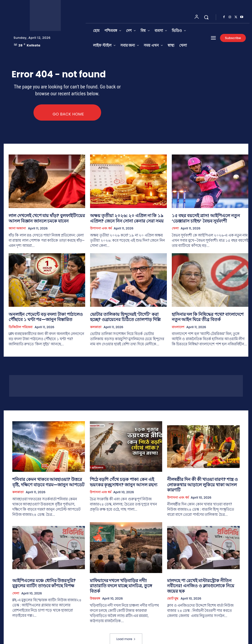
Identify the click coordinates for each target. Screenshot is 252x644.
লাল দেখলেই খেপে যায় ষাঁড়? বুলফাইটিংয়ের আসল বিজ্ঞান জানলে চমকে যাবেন (46, 219)
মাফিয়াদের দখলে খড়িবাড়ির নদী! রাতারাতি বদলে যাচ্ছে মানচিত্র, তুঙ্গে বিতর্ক (125, 579)
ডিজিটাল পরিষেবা (21, 325)
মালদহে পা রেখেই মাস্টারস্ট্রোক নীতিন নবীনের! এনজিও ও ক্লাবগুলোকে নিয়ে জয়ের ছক (200, 579)
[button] (206, 17)
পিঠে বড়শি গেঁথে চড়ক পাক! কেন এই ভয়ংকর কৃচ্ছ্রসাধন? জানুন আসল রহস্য (122, 480)
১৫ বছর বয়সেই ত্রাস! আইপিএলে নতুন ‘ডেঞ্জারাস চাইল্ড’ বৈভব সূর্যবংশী (208, 219)
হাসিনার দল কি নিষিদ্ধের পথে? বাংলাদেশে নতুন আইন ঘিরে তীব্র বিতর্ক (206, 316)
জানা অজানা (17, 229)
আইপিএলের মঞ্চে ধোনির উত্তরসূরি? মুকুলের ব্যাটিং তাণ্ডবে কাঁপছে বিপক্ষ (44, 579)
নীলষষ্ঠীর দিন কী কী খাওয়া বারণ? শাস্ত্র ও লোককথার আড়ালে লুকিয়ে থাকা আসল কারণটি (202, 480)
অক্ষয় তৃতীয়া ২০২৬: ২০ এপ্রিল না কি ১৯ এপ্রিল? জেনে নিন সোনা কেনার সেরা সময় (126, 219)
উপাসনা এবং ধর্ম (101, 229)
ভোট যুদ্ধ (173, 588)
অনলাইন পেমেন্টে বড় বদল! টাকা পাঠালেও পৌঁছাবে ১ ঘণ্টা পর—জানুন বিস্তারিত (46, 316)
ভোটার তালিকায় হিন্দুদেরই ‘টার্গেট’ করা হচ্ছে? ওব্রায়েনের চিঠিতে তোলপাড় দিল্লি (123, 316)
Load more (126, 628)
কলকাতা (96, 325)
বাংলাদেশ (178, 325)
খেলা (175, 229)
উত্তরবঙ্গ (95, 588)
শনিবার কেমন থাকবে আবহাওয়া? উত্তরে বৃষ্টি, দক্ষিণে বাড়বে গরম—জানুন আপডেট (45, 480)
